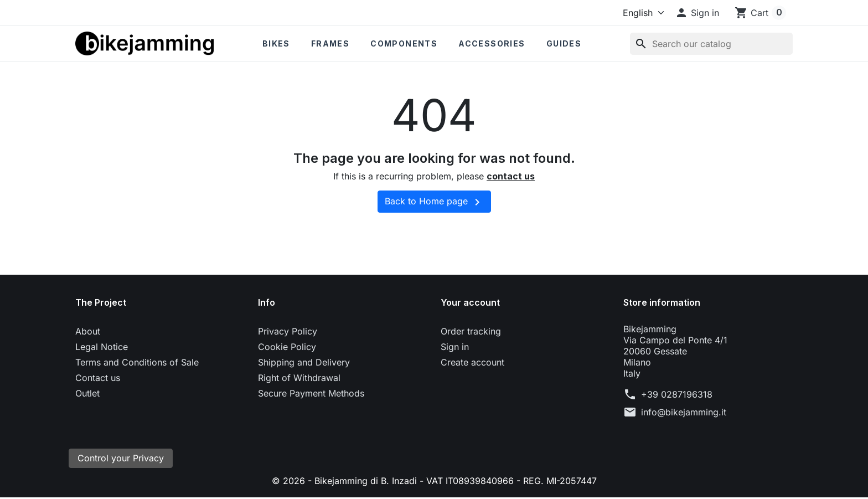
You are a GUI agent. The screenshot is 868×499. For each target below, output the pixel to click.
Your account (470, 302)
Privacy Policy (288, 331)
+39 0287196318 (677, 394)
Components (404, 43)
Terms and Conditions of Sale (137, 362)
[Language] (641, 13)
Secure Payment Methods (311, 393)
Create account (472, 362)
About (88, 331)
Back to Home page (434, 202)
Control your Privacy (121, 459)
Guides (564, 43)
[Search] (711, 44)
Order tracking (471, 331)
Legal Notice (102, 347)
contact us (511, 176)
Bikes (276, 43)
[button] (697, 13)
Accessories (492, 43)
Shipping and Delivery (304, 362)
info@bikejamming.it (684, 412)
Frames (330, 43)
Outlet (87, 393)
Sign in (455, 347)
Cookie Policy (287, 347)
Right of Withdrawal (299, 378)
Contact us (98, 378)
